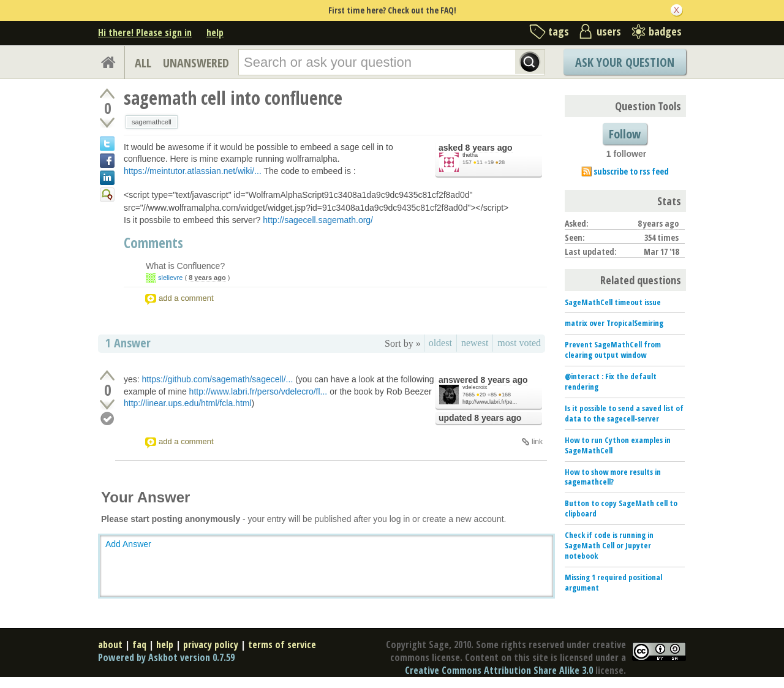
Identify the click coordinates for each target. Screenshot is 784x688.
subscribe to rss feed (631, 171)
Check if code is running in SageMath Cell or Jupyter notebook (609, 545)
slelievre (170, 278)
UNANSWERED (196, 63)
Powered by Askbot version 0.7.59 (166, 657)
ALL (143, 63)
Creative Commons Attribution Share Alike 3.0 (499, 670)
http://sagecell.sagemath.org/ (318, 220)
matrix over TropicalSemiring (614, 323)
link (537, 442)
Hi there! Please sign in (145, 32)
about (110, 645)
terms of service (282, 645)
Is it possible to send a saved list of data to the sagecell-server (624, 413)
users (609, 31)
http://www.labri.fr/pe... (490, 402)
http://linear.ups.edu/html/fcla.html (188, 403)
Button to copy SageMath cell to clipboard (621, 508)
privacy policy (211, 645)
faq (139, 645)
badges (665, 31)
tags (559, 31)
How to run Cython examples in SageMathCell (618, 445)
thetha (470, 155)
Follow (625, 134)
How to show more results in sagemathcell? (613, 477)
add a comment (186, 298)
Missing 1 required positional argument (613, 582)
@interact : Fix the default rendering (611, 381)
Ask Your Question (625, 62)
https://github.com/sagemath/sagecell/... (218, 379)
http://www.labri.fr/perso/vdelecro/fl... (258, 391)
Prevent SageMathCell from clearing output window (613, 350)
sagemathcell (152, 122)
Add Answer (128, 544)
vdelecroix (475, 387)
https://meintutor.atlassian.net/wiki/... (193, 171)
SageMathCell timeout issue (613, 302)
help (215, 32)
